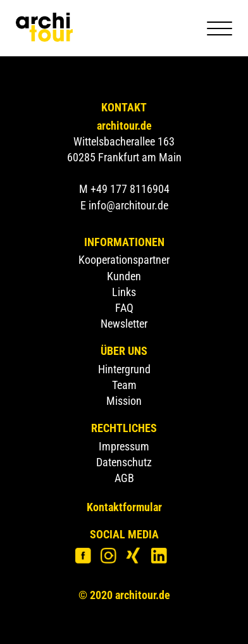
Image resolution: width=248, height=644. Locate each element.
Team (124, 385)
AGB (124, 478)
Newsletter (124, 324)
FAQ (124, 308)
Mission (124, 401)
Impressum (124, 446)
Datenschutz (124, 462)
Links (124, 292)
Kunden (124, 276)
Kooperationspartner (124, 260)
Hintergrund (124, 369)
